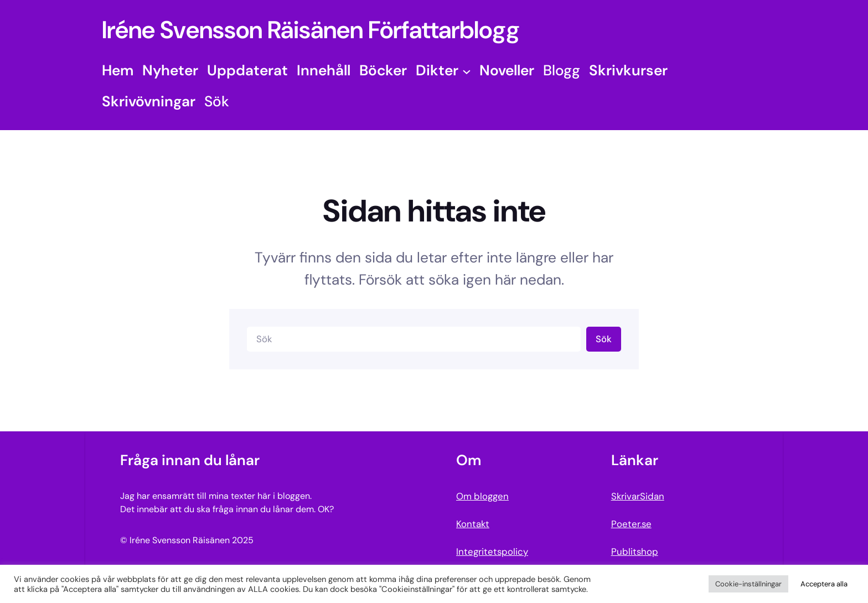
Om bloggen (482, 496)
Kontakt (473, 524)
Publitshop (635, 552)
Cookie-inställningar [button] (748, 584)
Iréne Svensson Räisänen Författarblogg (311, 30)
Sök (604, 339)
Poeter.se (631, 524)
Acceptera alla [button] (824, 584)
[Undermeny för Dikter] (467, 71)
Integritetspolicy (492, 552)
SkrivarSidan (638, 496)
